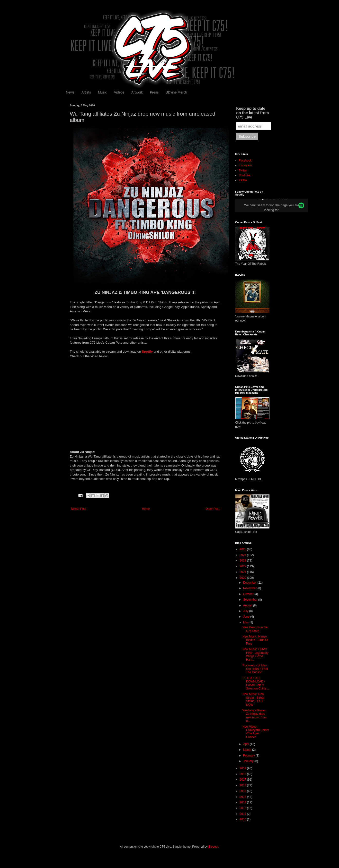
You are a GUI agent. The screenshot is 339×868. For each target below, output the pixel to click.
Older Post (212, 509)
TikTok (243, 180)
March (248, 750)
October (249, 594)
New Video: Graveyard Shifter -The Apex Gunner (256, 732)
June (247, 617)
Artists (86, 92)
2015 (243, 791)
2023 (243, 561)
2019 (243, 768)
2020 (243, 578)
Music (103, 92)
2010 (243, 819)
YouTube (245, 175)
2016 (243, 785)
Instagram (245, 165)
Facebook (245, 161)
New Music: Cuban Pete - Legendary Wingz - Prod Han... (255, 654)
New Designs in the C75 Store (255, 629)
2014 (243, 797)
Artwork (137, 92)
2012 (243, 808)
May (246, 622)
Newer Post (79, 509)
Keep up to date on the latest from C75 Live (252, 113)
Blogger (213, 847)
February (249, 756)
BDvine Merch (176, 92)
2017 (243, 780)
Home (146, 509)
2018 (243, 774)
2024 (243, 555)
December (250, 583)
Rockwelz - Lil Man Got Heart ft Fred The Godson (255, 669)
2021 (243, 572)
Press (154, 92)
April (246, 744)
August (248, 605)
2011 (243, 814)
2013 (243, 802)
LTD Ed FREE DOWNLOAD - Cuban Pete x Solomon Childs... (256, 683)
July (246, 611)
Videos (119, 92)
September (251, 600)
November (250, 588)
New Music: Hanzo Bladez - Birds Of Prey (255, 640)
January (249, 761)
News (70, 92)
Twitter (243, 170)
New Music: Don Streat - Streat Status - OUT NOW (253, 699)
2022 (243, 566)
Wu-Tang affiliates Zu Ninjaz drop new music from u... (254, 716)
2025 (243, 549)
